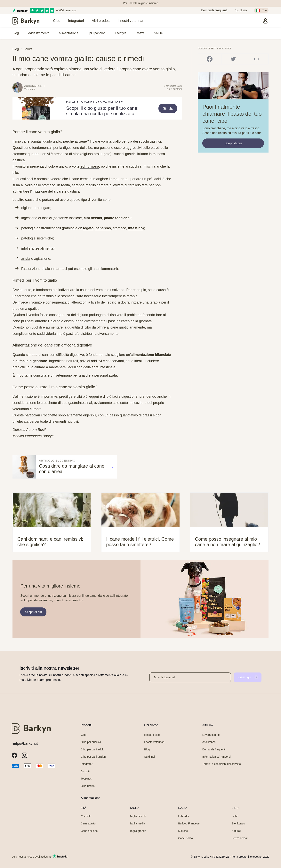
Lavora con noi (211, 735)
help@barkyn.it (25, 743)
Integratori (76, 21)
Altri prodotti (101, 21)
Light (235, 816)
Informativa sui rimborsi (217, 757)
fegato (88, 228)
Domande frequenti (214, 10)
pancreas (103, 228)
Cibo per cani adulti (92, 749)
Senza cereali (240, 838)
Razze (140, 33)
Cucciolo (86, 816)
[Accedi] (265, 21)
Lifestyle (121, 33)
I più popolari (97, 33)
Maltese (183, 831)
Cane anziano (89, 831)
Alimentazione (69, 33)
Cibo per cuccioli (91, 742)
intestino (135, 228)
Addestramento (39, 33)
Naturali (236, 831)
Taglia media (137, 823)
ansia (26, 259)
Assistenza (209, 742)
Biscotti (85, 771)
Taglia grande (138, 831)
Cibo (57, 21)
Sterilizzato (238, 823)
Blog (16, 33)
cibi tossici (93, 218)
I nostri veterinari (131, 21)
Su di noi (241, 10)
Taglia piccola (138, 816)
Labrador (184, 816)
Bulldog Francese (189, 823)
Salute (158, 33)
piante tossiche (117, 218)
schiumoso (90, 166)
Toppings (86, 779)
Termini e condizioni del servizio (222, 764)
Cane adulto (88, 823)
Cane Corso (185, 838)
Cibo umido (88, 786)
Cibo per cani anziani (94, 757)
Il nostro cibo (152, 735)
